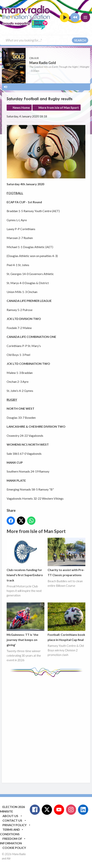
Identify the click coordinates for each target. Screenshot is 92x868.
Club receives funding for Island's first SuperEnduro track (26, 560)
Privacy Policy (15, 825)
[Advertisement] (46, 727)
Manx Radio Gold (43, 63)
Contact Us (12, 820)
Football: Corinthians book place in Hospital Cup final (66, 622)
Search (80, 40)
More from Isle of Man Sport (59, 107)
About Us (10, 816)
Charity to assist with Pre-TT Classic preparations (66, 557)
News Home (21, 107)
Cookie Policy (14, 848)
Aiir (9, 858)
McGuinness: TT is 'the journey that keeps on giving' (26, 625)
